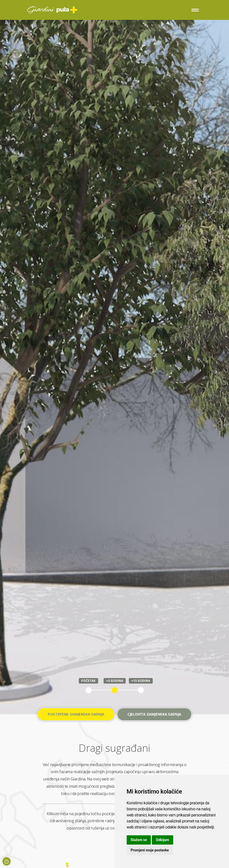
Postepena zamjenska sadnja (76, 714)
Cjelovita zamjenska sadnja (154, 714)
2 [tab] (115, 690)
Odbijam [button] (162, 840)
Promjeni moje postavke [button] (150, 850)
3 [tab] (141, 690)
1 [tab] (88, 690)
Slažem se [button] (139, 840)
